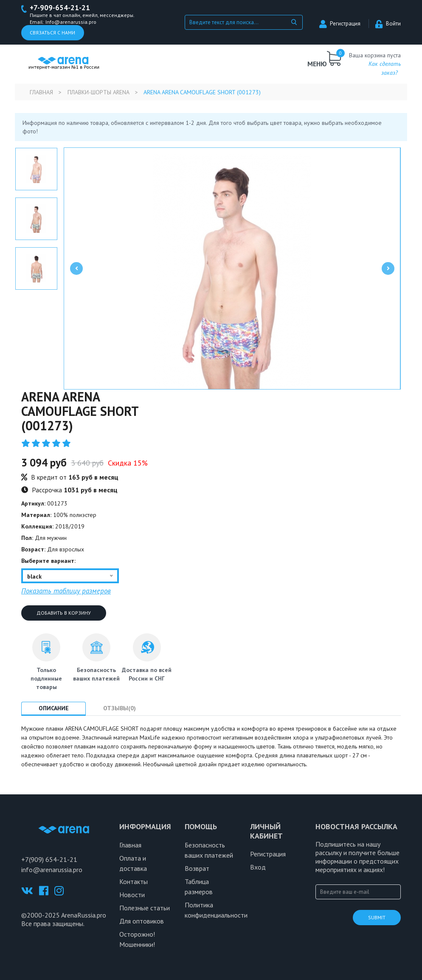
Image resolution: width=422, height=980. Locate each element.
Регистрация (340, 24)
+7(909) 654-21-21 (49, 859)
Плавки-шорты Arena (99, 92)
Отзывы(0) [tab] (120, 708)
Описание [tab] (54, 708)
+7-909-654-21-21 (60, 8)
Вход (258, 867)
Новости (132, 895)
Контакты (134, 881)
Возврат (197, 868)
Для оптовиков (142, 921)
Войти (388, 24)
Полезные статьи (145, 908)
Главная (41, 92)
